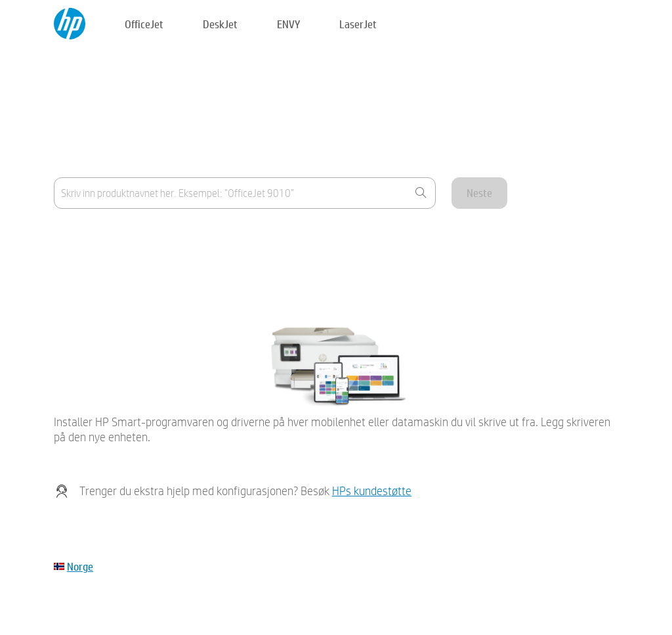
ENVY (288, 24)
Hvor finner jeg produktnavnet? (118, 236)
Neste (479, 193)
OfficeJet (144, 24)
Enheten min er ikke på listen (113, 268)
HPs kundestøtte (372, 491)
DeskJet (220, 24)
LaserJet (358, 24)
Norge (80, 566)
